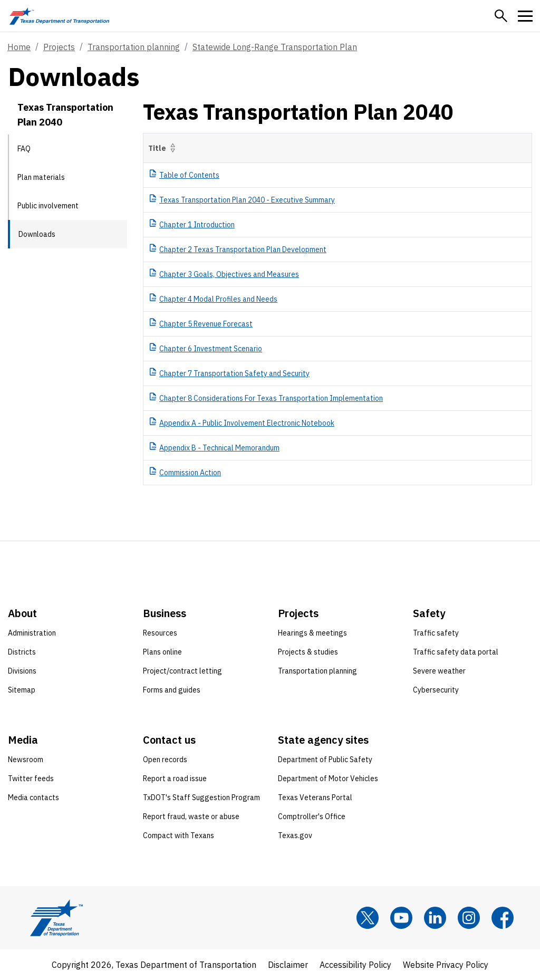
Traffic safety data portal (456, 652)
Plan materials (41, 177)
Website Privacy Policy (446, 965)
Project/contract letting (182, 671)
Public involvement (48, 206)
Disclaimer (288, 965)
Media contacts (33, 798)
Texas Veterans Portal (315, 798)
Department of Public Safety (325, 760)
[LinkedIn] (435, 918)
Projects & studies (308, 652)
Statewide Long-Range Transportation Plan (275, 47)
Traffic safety (436, 633)
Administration (32, 633)
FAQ (24, 149)
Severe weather (439, 671)
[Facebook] (503, 918)
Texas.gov (295, 835)
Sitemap (22, 690)
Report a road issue (175, 779)
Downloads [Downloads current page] (37, 234)
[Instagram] (469, 918)
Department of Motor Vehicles (328, 779)
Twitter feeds (31, 779)
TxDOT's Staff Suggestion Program (201, 798)
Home (19, 47)
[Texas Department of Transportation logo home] (59, 16)
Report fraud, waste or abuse (191, 816)
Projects (59, 47)
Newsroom (26, 760)
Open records (165, 760)
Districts (22, 652)
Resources (160, 633)
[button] (501, 16)
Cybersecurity (436, 690)
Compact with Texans (179, 835)
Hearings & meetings (312, 633)
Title (164, 148)
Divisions (22, 671)
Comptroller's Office (312, 816)
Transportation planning (134, 47)
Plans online (162, 652)
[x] (368, 918)
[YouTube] (401, 918)
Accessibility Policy (355, 965)
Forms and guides (172, 690)
